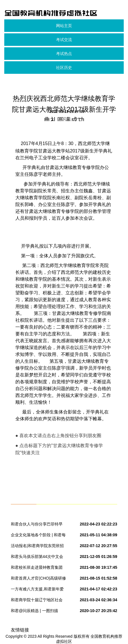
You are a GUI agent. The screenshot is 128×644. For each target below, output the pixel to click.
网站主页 (64, 26)
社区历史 (64, 68)
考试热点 (64, 54)
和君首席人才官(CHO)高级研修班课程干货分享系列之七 (38, 579)
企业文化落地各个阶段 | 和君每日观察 (38, 536)
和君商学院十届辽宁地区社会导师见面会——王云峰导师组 (37, 601)
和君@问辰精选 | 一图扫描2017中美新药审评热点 (34, 612)
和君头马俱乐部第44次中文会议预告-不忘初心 (37, 558)
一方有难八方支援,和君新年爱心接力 (37, 590)
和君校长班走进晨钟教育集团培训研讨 (37, 568)
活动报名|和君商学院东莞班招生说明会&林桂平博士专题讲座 (38, 547)
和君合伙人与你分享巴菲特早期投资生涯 (37, 525)
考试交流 (64, 40)
